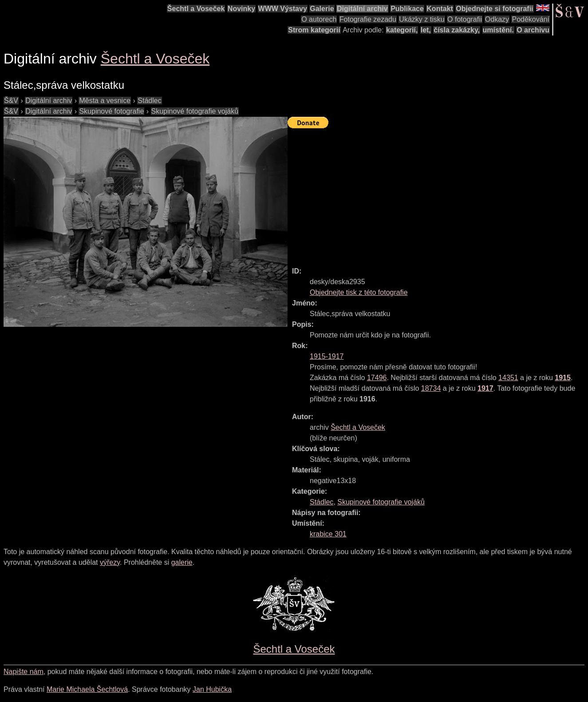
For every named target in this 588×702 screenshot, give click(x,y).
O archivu (533, 30)
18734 (431, 388)
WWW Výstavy (283, 9)
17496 (377, 378)
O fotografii (465, 19)
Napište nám (24, 672)
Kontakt (440, 9)
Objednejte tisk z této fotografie (359, 292)
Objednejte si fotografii (494, 9)
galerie (182, 562)
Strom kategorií (314, 30)
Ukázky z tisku (422, 19)
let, (426, 30)
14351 (508, 378)
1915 (563, 378)
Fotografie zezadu (368, 19)
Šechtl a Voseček (196, 9)
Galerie (322, 9)
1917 (485, 388)
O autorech (319, 19)
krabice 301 (328, 534)
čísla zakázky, (457, 30)
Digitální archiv (362, 9)
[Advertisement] (438, 194)
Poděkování (531, 19)
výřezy (110, 562)
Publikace (407, 9)
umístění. (498, 30)
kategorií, (402, 30)
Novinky (241, 9)
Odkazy (497, 19)
